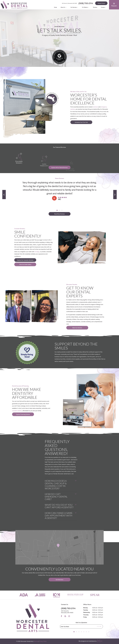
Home (55, 7)
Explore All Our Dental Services (60, 167)
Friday (85, 617)
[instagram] (69, 616)
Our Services (74, 7)
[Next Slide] (115, 195)
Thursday (86, 615)
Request (114, 5)
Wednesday (87, 612)
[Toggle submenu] (66, 7)
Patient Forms (101, 3)
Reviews (95, 7)
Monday (85, 608)
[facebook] (61, 616)
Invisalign (4, 252)
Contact (104, 7)
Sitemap (36, 641)
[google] (65, 616)
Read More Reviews (60, 214)
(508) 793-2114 (86, 3)
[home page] (14, 5)
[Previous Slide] (4, 195)
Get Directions (59, 580)
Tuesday (86, 610)
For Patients (86, 7)
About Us (64, 7)
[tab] (57, 210)
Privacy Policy (43, 641)
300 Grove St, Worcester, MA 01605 (69, 3)
